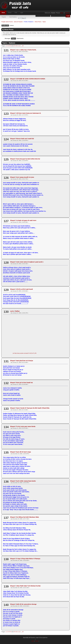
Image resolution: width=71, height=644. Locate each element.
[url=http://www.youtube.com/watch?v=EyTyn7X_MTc (25, 353)
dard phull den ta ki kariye (25, 361)
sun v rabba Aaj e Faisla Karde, (26, 50)
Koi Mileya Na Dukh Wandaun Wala (28, 517)
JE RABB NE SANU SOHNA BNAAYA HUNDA (31, 79)
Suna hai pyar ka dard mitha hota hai (28, 159)
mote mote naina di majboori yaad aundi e (30, 262)
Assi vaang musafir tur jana (25, 177)
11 (18, 46)
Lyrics (12, 311)
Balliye (17, 311)
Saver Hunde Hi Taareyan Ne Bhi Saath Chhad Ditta (33, 408)
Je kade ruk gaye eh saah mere (26, 220)
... (21, 46)
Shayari (13, 50)
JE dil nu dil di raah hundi (24, 289)
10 (16, 46)
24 (23, 46)
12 (20, 46)
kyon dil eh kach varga (23, 452)
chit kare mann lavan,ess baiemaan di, (29, 113)
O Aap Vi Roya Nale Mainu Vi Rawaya (28, 559)
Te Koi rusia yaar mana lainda (26, 426)
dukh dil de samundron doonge (26, 604)
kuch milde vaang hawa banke (26, 481)
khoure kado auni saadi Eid (25, 139)
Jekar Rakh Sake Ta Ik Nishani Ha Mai (28, 586)
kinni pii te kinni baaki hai (24, 383)
